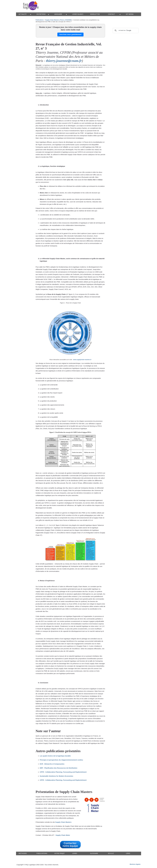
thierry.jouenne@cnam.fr (64, 61)
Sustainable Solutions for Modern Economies (56, 776)
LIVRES (75, 853)
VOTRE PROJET (60, 853)
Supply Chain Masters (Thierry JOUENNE (58, 20)
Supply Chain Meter (63, 835)
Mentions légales (135, 864)
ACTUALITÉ (23, 14)
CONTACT (111, 14)
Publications (40, 20)
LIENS (128, 853)
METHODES (23, 853)
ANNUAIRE (58, 14)
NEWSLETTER (95, 14)
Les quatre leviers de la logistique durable (55, 756)
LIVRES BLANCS (78, 14)
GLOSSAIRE (94, 853)
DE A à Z (111, 853)
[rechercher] (125, 31)
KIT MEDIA (130, 14)
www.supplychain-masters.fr (82, 360)
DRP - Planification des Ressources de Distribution (59, 768)
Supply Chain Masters (63, 822)
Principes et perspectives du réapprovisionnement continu (61, 760)
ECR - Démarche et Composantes (52, 764)
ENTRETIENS (41, 14)
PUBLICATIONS (42, 853)
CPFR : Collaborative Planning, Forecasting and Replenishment (63, 772)
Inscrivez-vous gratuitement (70, 34)
